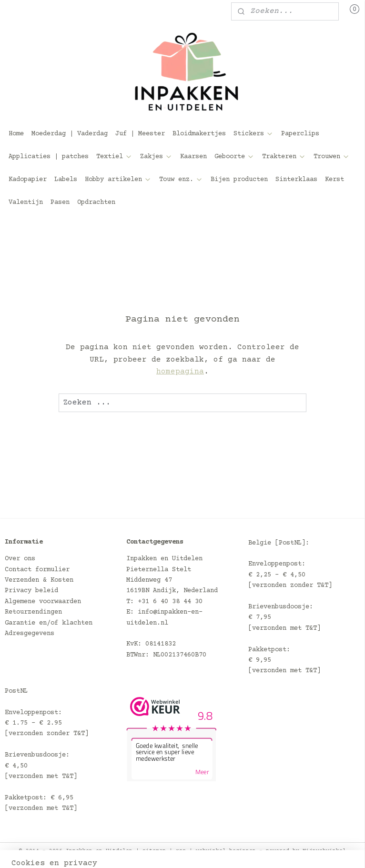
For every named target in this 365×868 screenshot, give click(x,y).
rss (181, 851)
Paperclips (300, 134)
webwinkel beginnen (226, 851)
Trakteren (284, 157)
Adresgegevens (30, 634)
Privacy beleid (31, 591)
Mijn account (40, 11)
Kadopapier (28, 180)
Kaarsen (193, 157)
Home (16, 134)
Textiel (114, 157)
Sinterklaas (296, 180)
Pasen (60, 202)
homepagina (180, 372)
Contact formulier (37, 570)
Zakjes (156, 157)
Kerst (335, 180)
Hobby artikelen (118, 180)
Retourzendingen (33, 612)
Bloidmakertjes (199, 134)
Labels (66, 180)
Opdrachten (96, 202)
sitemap (154, 851)
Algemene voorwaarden (43, 602)
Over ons (20, 559)
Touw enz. (181, 180)
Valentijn (26, 202)
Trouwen (332, 157)
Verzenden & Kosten (39, 580)
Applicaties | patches (49, 157)
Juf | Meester (140, 134)
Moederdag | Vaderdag (70, 134)
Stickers (253, 134)
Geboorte (234, 157)
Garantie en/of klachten (49, 623)
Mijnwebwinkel (324, 851)
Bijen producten (239, 180)
